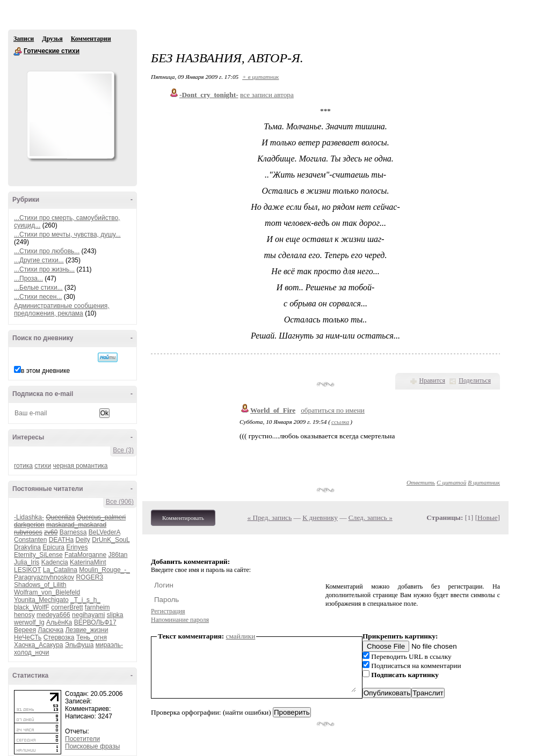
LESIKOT (27, 570)
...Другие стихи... (39, 260)
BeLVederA (104, 532)
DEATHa (61, 540)
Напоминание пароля (180, 620)
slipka (115, 615)
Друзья (52, 39)
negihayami (88, 615)
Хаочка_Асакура (38, 645)
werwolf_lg (29, 622)
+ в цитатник (260, 77)
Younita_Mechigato (41, 600)
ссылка (340, 422)
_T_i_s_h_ (85, 600)
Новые (487, 518)
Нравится (432, 380)
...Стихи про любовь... (47, 251)
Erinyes (77, 547)
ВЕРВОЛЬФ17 (95, 622)
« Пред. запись (270, 518)
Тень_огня (92, 637)
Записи (24, 39)
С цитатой (451, 482)
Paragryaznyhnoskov (44, 577)
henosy (24, 615)
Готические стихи (18, 52)
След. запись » (371, 518)
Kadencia (55, 562)
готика (23, 466)
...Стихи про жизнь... (44, 269)
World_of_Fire (273, 410)
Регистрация (168, 611)
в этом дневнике (45, 371)
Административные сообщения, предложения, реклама (62, 310)
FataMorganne (85, 555)
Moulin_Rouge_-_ (104, 570)
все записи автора (267, 95)
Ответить (421, 482)
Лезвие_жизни (87, 630)
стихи (43, 466)
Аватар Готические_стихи (70, 115)
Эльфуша (79, 645)
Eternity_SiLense (38, 555)
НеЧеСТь (28, 637)
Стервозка (59, 637)
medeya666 (53, 615)
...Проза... (28, 278)
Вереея (25, 630)
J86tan (118, 555)
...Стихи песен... (38, 297)
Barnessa (73, 532)
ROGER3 (89, 577)
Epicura (53, 547)
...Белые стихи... (38, 288)
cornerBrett (67, 607)
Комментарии (91, 39)
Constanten (30, 540)
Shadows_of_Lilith (40, 585)
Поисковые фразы (92, 746)
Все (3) (123, 450)
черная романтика (81, 466)
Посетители (82, 739)
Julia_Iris (27, 562)
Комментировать (183, 518)
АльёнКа (59, 622)
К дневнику (320, 518)
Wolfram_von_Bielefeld (47, 592)
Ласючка (51, 630)
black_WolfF (32, 607)
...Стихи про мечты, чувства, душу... (67, 234)
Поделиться (475, 380)
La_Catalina (60, 570)
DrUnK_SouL (111, 540)
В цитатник (484, 482)
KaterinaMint (88, 562)
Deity (83, 540)
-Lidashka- (29, 517)
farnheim (97, 607)
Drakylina (27, 547)
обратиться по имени (333, 410)
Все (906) (120, 502)
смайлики (241, 636)
